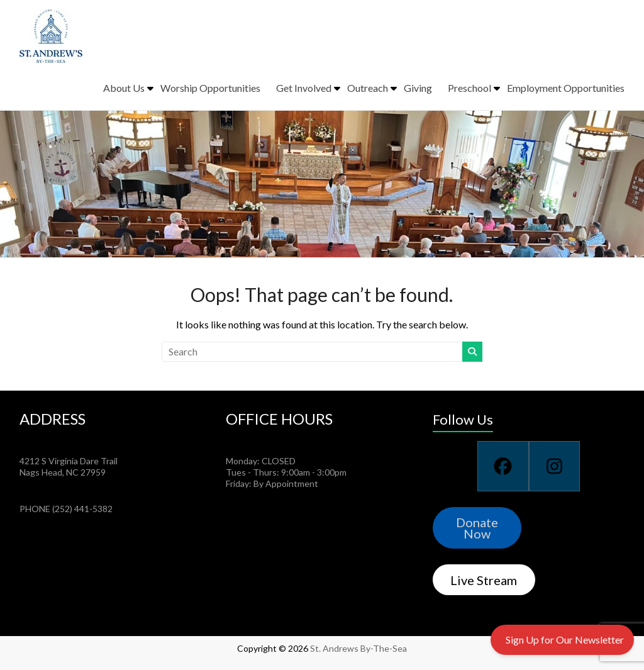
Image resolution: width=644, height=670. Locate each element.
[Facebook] (503, 466)
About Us (124, 88)
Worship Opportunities (210, 88)
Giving (418, 88)
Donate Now (477, 528)
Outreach (368, 88)
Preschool (469, 88)
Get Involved (304, 88)
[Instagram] (554, 466)
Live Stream (484, 580)
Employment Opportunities (566, 88)
